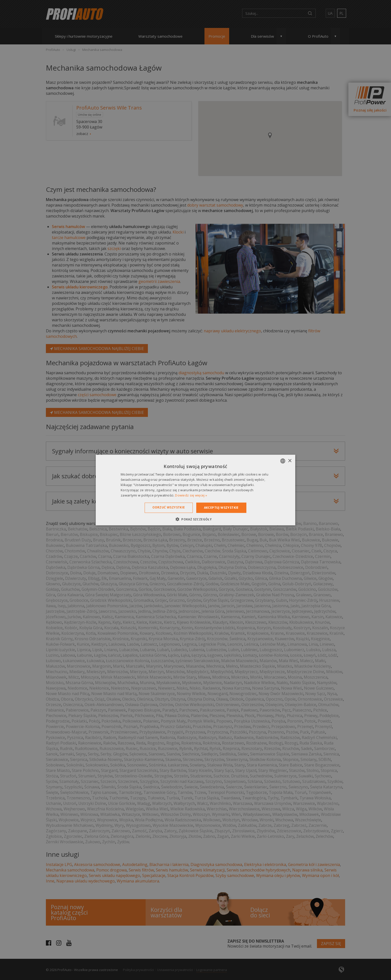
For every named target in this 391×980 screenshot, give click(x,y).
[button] (195, 519)
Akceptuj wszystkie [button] (221, 508)
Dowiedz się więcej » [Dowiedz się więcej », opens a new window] (191, 495)
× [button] (290, 461)
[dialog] (195, 490)
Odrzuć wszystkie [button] (169, 507)
